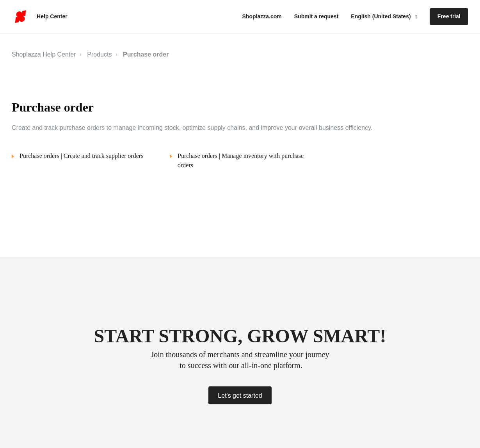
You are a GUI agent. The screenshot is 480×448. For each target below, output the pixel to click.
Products (99, 54)
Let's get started (240, 396)
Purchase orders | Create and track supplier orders (81, 156)
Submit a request (316, 16)
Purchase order (146, 54)
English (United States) (381, 16)
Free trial (449, 16)
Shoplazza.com (262, 16)
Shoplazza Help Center (44, 54)
